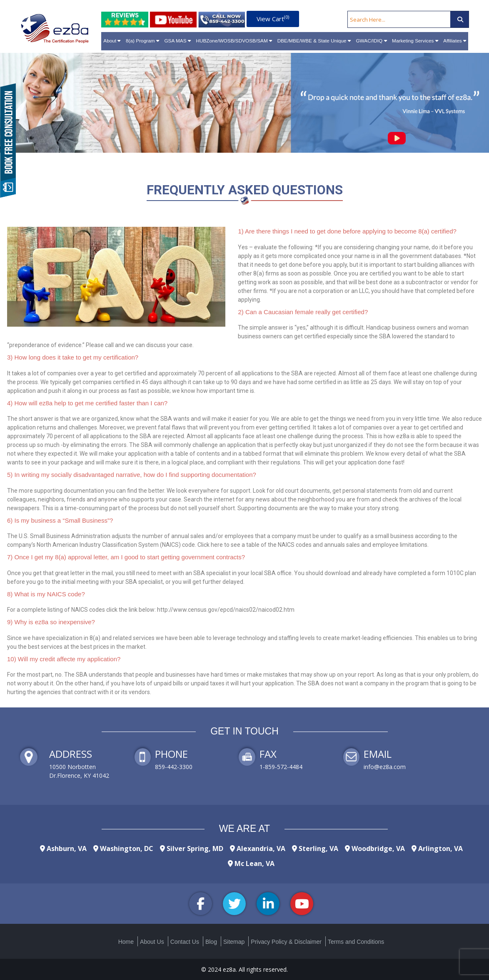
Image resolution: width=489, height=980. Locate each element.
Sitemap (234, 942)
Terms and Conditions (356, 942)
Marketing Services (415, 41)
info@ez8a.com (385, 767)
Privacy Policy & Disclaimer (286, 942)
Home (126, 942)
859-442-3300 (174, 767)
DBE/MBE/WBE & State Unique (314, 41)
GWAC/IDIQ (371, 41)
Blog (211, 942)
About (112, 41)
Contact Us (185, 942)
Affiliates (455, 41)
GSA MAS (177, 41)
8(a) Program (142, 41)
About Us (152, 942)
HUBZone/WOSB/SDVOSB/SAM (234, 41)
